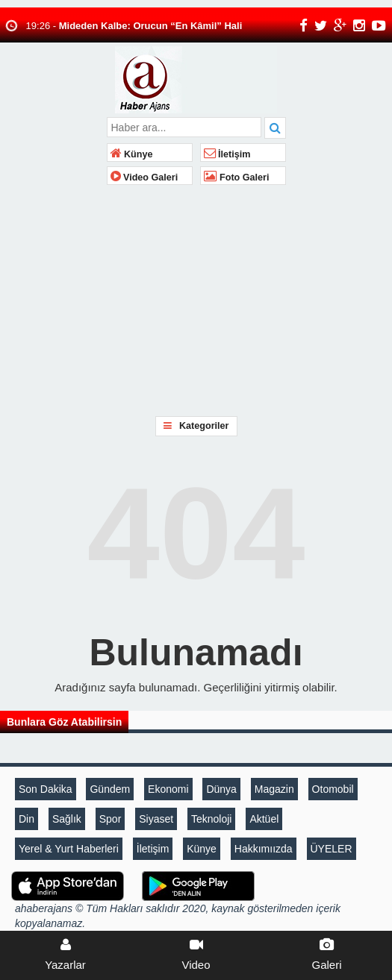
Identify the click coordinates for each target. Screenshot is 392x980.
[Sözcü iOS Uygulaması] (68, 885)
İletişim (227, 154)
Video (196, 955)
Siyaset (156, 819)
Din (27, 819)
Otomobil (333, 789)
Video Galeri (144, 178)
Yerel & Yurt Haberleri (69, 849)
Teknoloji (211, 819)
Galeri (327, 955)
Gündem (110, 789)
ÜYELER (332, 849)
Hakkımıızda (264, 849)
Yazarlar (65, 955)
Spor (111, 819)
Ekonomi (168, 789)
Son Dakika (46, 789)
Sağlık (67, 819)
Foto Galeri (237, 178)
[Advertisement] (196, 301)
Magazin (274, 789)
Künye (132, 154)
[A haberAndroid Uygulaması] (198, 885)
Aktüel (264, 819)
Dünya (221, 789)
